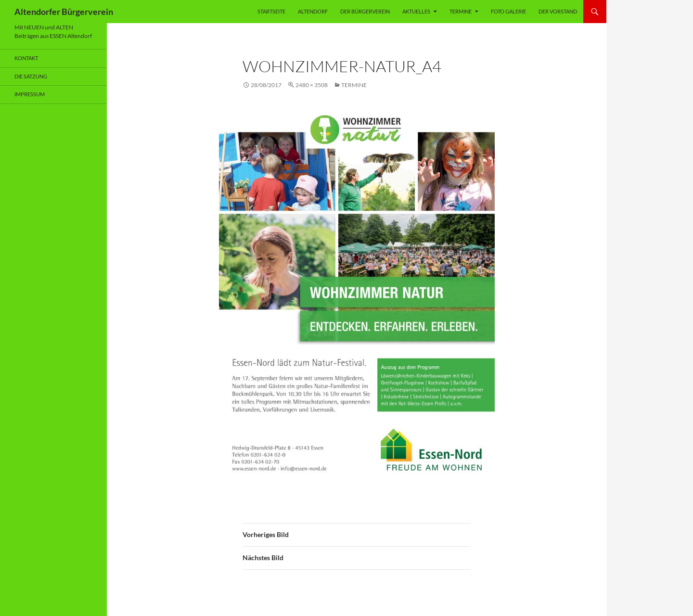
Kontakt (26, 58)
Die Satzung (31, 76)
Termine (461, 11)
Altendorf (313, 11)
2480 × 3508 (312, 85)
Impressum (30, 94)
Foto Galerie (508, 11)
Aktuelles (416, 11)
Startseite (271, 11)
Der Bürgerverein (365, 11)
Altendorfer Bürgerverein (64, 12)
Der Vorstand (558, 11)
